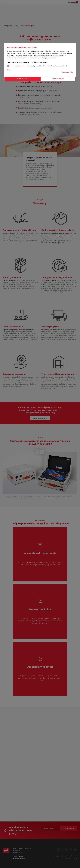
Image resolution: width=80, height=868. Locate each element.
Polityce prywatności (49, 58)
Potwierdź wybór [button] (58, 79)
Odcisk (9, 70)
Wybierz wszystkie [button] (22, 79)
